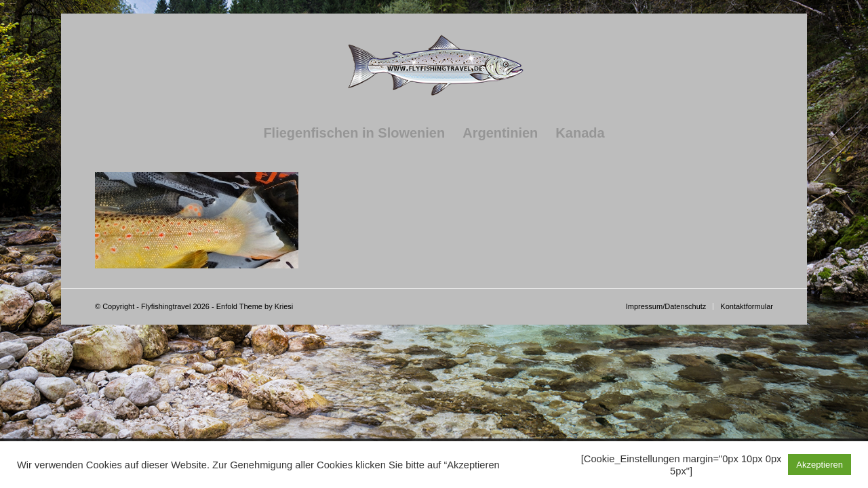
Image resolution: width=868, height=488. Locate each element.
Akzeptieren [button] (820, 465)
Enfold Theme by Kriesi (255, 306)
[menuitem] (354, 133)
